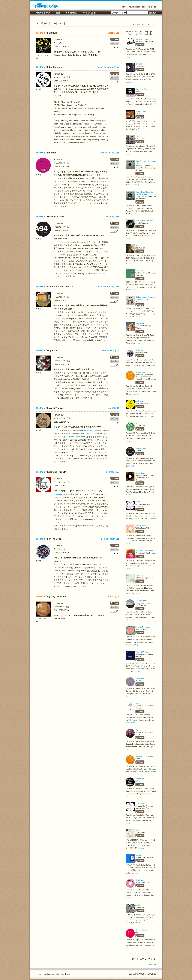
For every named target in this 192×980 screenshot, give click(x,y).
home (124, 7)
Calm (137, 730)
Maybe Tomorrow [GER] (108, 287)
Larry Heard (140, 324)
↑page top (152, 964)
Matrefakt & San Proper (144, 756)
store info (146, 7)
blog (154, 7)
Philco (138, 502)
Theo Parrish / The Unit (144, 221)
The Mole (40, 33)
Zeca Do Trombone (143, 627)
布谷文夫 (139, 246)
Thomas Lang (141, 448)
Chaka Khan (140, 473)
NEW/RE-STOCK (43, 13)
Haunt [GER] (113, 408)
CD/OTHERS (71, 13)
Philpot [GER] (113, 33)
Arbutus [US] (113, 596)
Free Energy (140, 678)
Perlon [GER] (113, 217)
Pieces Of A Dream (142, 652)
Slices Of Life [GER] (109, 153)
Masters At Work (142, 89)
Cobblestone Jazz (77, 437)
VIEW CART (89, 13)
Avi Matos (139, 576)
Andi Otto (139, 905)
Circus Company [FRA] (108, 67)
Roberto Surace (141, 930)
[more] (128, 57)
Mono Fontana (141, 111)
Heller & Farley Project (144, 372)
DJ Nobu (139, 703)
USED (58, 13)
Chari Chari (140, 270)
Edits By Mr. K (141, 804)
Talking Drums (141, 526)
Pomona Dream (141, 600)
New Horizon (140, 880)
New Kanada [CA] (111, 350)
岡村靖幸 (139, 64)
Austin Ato (139, 401)
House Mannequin (142, 39)
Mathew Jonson (92, 434)
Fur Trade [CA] (112, 472)
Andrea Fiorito (89, 430)
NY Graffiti (139, 350)
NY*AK (138, 423)
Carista (138, 855)
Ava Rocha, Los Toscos (144, 551)
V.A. (137, 136)
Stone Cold (140, 779)
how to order (134, 7)
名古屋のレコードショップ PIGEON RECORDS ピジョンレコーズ (47, 6)
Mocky (138, 830)
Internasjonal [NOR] (110, 539)
